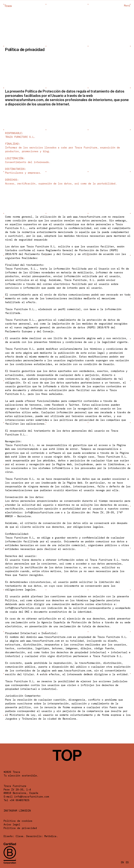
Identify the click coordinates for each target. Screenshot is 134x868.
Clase (19, 836)
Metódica (50, 836)
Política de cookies (18, 821)
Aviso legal (12, 824)
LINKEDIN (25, 811)
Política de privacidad (20, 828)
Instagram (10, 811)
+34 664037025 (19, 800)
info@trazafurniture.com (32, 797)
